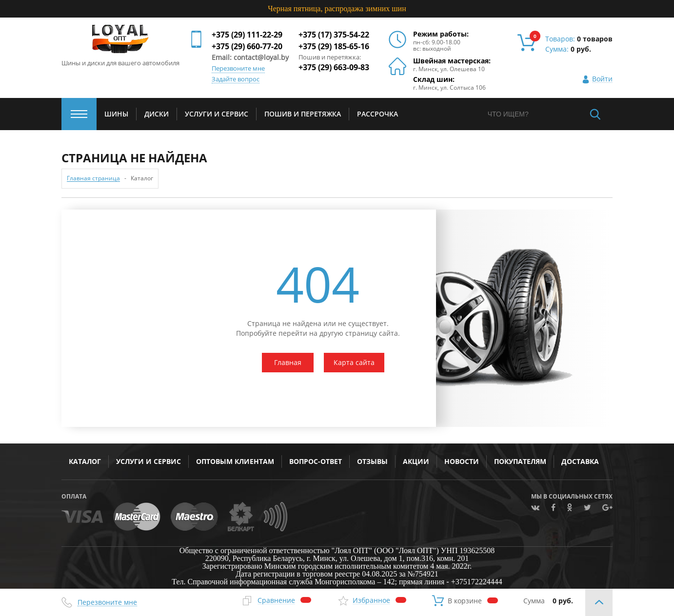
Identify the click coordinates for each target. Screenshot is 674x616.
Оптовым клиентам (235, 461)
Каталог (85, 461)
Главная (288, 362)
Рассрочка (377, 114)
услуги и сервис (217, 114)
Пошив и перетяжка (303, 114)
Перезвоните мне (238, 69)
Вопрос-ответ (316, 461)
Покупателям (520, 461)
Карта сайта (354, 362)
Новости (462, 461)
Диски (157, 114)
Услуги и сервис (149, 461)
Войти (602, 79)
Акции (416, 461)
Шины (116, 114)
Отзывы (372, 461)
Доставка (580, 461)
